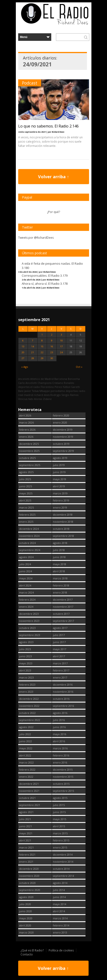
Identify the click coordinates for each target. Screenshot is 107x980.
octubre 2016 (61, 699)
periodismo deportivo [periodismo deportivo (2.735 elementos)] (64, 391)
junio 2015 (59, 812)
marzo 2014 (60, 918)
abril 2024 (25, 585)
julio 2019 (59, 465)
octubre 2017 (61, 614)
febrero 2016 (61, 755)
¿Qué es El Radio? (32, 950)
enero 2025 (26, 522)
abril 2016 (59, 741)
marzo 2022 (26, 762)
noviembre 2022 (29, 706)
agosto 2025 (26, 472)
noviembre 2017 (63, 607)
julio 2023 (25, 649)
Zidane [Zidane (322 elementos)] (47, 399)
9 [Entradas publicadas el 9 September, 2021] (52, 341)
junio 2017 (59, 642)
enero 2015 (60, 847)
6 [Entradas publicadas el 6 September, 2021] (23, 341)
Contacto (27, 954)
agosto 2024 (26, 557)
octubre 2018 (61, 529)
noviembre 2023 (29, 621)
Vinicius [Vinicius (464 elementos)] (23, 399)
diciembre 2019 (63, 430)
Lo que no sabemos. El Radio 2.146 (48, 126)
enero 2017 (60, 677)
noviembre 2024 (29, 536)
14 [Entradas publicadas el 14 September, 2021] (33, 346)
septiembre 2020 (30, 890)
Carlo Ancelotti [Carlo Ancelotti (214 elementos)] (28, 383)
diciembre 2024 (29, 529)
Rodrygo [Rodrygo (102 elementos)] (56, 395)
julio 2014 (59, 890)
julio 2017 (59, 635)
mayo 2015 (60, 819)
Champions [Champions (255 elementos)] (45, 383)
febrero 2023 (27, 685)
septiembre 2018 (63, 536)
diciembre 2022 (29, 699)
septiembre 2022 (30, 720)
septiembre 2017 (63, 621)
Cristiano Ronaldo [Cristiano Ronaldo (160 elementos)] (63, 383)
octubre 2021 (27, 798)
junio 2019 (59, 472)
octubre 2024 (27, 543)
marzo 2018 (60, 578)
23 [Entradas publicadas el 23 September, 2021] (52, 352)
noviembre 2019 (63, 437)
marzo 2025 (26, 507)
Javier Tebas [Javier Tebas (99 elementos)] (32, 391)
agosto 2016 (60, 713)
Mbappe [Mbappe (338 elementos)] (45, 391)
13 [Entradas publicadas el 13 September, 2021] (23, 346)
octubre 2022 (27, 713)
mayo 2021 (26, 833)
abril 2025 (25, 500)
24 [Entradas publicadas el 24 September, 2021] (61, 352)
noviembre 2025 (29, 451)
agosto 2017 (60, 628)
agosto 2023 (26, 642)
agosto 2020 (26, 897)
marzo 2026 (26, 422)
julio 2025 (25, 479)
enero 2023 (26, 692)
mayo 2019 (60, 479)
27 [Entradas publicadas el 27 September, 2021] (23, 358)
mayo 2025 (26, 493)
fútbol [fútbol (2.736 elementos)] (67, 387)
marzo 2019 (60, 493)
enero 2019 (60, 507)
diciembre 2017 (63, 600)
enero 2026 (26, 437)
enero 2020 (60, 422)
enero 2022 (26, 777)
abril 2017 (59, 656)
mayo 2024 (26, 578)
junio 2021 (26, 826)
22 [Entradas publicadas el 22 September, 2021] (42, 352)
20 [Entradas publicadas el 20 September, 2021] (23, 352)
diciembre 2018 (63, 515)
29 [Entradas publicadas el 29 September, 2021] (42, 358)
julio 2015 (59, 805)
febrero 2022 (27, 770)
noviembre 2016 (63, 692)
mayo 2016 (60, 734)
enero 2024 (26, 607)
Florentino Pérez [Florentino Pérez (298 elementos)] (51, 387)
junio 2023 (26, 656)
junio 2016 (59, 727)
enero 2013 (60, 932)
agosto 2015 (60, 798)
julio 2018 (59, 550)
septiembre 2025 (30, 465)
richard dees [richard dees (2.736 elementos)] (42, 395)
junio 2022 (26, 741)
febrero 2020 (61, 415)
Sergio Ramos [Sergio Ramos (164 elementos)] (70, 395)
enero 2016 (60, 762)
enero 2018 (60, 592)
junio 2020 (26, 911)
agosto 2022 (26, 727)
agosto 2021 (26, 812)
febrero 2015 (61, 840)
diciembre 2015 (63, 770)
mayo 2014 (60, 904)
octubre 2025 (27, 458)
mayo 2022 (26, 748)
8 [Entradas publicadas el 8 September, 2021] (42, 341)
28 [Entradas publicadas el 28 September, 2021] (33, 358)
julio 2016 (59, 720)
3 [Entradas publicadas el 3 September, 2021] (61, 335)
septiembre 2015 (63, 791)
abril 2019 (59, 486)
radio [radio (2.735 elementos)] (82, 391)
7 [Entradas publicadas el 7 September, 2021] (33, 341)
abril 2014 (59, 911)
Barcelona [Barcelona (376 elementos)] (61, 379)
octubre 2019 (61, 444)
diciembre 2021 (29, 784)
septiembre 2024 (30, 550)
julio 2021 (25, 819)
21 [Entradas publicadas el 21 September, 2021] (33, 352)
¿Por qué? (53, 212)
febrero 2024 (27, 600)
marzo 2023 (26, 677)
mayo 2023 (26, 663)
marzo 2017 (60, 663)
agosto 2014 (60, 883)
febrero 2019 (61, 500)
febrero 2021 (27, 855)
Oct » (79, 367)
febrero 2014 (61, 925)
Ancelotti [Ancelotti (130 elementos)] (24, 379)
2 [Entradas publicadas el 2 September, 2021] (52, 335)
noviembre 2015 (63, 777)
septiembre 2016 (63, 706)
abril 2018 (59, 571)
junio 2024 (26, 571)
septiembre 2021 (30, 805)
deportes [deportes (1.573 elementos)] (24, 387)
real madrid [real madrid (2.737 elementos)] (26, 395)
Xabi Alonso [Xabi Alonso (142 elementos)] (35, 399)
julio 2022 (25, 734)
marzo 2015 (60, 833)
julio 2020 (25, 904)
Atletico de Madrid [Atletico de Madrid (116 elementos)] (42, 379)
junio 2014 (59, 897)
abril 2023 (25, 670)
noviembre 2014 (63, 862)
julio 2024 (25, 564)
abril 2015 (59, 826)
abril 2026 (25, 415)
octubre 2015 (61, 784)
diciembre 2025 (29, 444)
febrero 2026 (27, 430)
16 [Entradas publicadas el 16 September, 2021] (52, 346)
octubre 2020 (27, 883)
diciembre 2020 (29, 869)
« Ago (25, 367)
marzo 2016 (60, 748)
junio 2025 (26, 486)
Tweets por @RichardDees (36, 238)
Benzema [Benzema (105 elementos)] (74, 379)
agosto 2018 (60, 543)
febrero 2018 (61, 585)
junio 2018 (59, 557)
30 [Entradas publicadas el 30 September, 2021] (52, 358)
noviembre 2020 (29, 876)
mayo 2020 (26, 918)
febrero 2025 (27, 515)
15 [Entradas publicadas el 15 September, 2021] (42, 346)
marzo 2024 (26, 592)
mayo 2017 (60, 649)
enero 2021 (26, 862)
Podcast (30, 83)
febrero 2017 (61, 670)
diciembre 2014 (63, 855)
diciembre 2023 (29, 614)
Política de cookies (61, 950)
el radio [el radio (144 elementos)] (35, 387)
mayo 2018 (60, 564)
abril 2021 (25, 840)
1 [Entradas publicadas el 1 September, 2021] (42, 335)
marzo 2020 (26, 932)
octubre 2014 (61, 869)
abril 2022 (25, 755)
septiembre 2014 (63, 876)
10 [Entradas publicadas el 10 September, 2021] (61, 341)
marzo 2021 (26, 847)
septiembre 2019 (63, 451)
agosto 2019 (60, 458)
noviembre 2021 (29, 791)
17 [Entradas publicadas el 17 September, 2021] (61, 346)
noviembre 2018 (63, 522)
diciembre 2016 (63, 685)
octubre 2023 (27, 628)
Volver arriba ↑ (53, 177)
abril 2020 (25, 925)
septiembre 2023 (30, 635)
